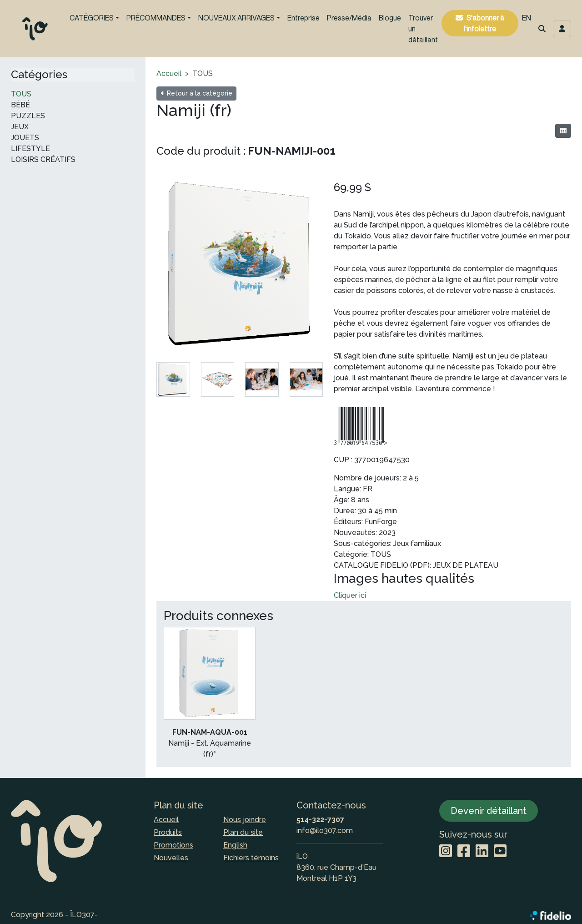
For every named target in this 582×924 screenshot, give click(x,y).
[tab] (173, 379)
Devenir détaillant (489, 811)
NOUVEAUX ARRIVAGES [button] (236, 18)
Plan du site (243, 832)
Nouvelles (171, 858)
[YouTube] (500, 851)
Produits (168, 832)
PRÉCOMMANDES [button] (156, 18)
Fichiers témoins (251, 858)
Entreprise (304, 18)
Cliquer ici (350, 595)
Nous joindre (245, 820)
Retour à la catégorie (196, 93)
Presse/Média (349, 18)
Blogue (390, 18)
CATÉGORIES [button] (92, 18)
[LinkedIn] (482, 851)
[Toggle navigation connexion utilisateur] (562, 29)
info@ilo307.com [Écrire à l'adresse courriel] (325, 831)
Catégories (39, 75)
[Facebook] (464, 851)
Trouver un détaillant (423, 29)
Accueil (169, 73)
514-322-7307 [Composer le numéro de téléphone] (320, 820)
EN (527, 18)
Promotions (173, 845)
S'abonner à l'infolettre (484, 23)
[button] (542, 29)
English (235, 845)
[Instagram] (446, 851)
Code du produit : (201, 151)
